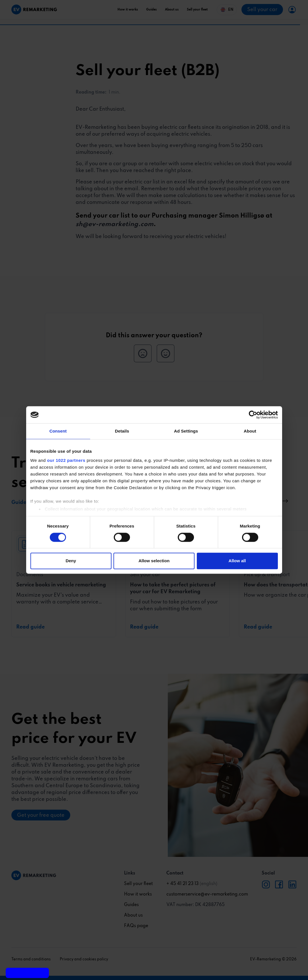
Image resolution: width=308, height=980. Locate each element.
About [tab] (250, 431)
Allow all (237, 561)
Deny (71, 561)
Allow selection (154, 561)
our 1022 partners (66, 460)
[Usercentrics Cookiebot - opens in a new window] (253, 415)
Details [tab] (122, 431)
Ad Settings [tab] (186, 431)
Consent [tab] (58, 431)
